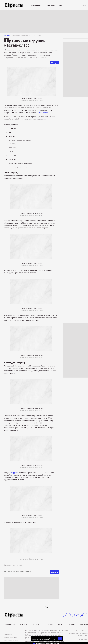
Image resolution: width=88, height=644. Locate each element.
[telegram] (77, 615)
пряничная (28, 572)
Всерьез (60, 624)
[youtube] (82, 615)
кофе (18, 572)
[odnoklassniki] (71, 615)
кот (14, 572)
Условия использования (11, 641)
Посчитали (49, 624)
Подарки (7, 35)
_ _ (43, 112)
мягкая (22, 572)
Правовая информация (11, 637)
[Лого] (14, 5)
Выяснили (24, 624)
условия (53, 639)
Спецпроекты (8, 634)
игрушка (10, 572)
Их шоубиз (36, 624)
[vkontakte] (65, 615)
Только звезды (10, 624)
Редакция (7, 631)
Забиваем (72, 624)
